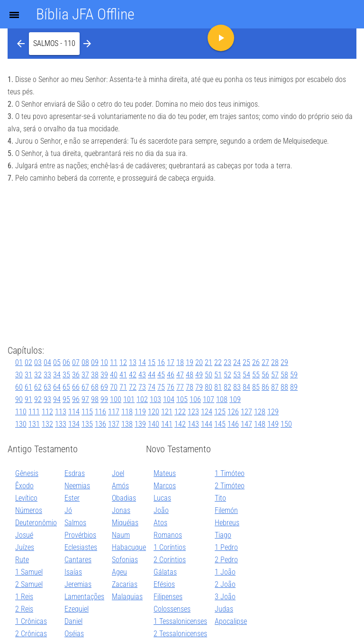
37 (85, 375)
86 (265, 387)
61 (28, 387)
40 (114, 375)
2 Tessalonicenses (180, 634)
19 (190, 362)
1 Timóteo (230, 473)
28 (275, 362)
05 (57, 362)
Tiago (223, 535)
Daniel (73, 621)
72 (133, 387)
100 (116, 399)
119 (140, 412)
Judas (224, 609)
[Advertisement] (182, 265)
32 (38, 375)
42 (133, 375)
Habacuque (129, 547)
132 (47, 424)
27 (265, 362)
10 (104, 362)
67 (85, 387)
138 (127, 424)
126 (233, 412)
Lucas (162, 498)
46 (171, 375)
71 (123, 387)
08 (85, 362)
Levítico (26, 498)
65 (66, 387)
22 (218, 362)
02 (28, 362)
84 (246, 387)
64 (57, 387)
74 (152, 387)
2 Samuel (29, 584)
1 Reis (24, 597)
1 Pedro (226, 547)
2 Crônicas (31, 634)
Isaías (73, 572)
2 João (225, 584)
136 (100, 424)
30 (19, 375)
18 (180, 362)
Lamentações (84, 597)
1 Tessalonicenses (180, 621)
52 (227, 375)
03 (38, 362)
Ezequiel (77, 609)
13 (133, 362)
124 (207, 412)
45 (161, 375)
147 (246, 424)
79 (199, 387)
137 (114, 424)
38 (95, 375)
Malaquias (127, 597)
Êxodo (24, 486)
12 (123, 362)
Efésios (164, 584)
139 (140, 424)
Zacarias (125, 584)
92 (38, 399)
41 (123, 375)
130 (21, 424)
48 (190, 375)
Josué (24, 535)
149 (273, 424)
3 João (225, 597)
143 (193, 424)
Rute (22, 560)
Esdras (75, 473)
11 (114, 362)
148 (260, 424)
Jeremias (78, 584)
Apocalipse (231, 621)
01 (19, 362)
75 (161, 387)
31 (28, 375)
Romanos (168, 535)
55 (256, 375)
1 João (225, 572)
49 (199, 375)
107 (209, 399)
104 (169, 399)
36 (76, 375)
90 (19, 399)
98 (95, 399)
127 (246, 412)
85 (256, 387)
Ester (72, 498)
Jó (68, 510)
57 (275, 375)
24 (237, 362)
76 (171, 387)
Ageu (119, 572)
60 (19, 387)
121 (167, 412)
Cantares (78, 560)
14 (142, 362)
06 (66, 362)
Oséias (74, 634)
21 (209, 362)
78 (190, 387)
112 (47, 412)
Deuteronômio (36, 523)
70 (114, 387)
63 (47, 387)
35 (66, 375)
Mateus (165, 473)
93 (47, 399)
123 (193, 412)
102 (142, 399)
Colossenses (172, 609)
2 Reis (24, 609)
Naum (121, 535)
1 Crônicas (31, 621)
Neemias (77, 486)
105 (182, 399)
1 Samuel (29, 572)
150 (286, 424)
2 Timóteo (230, 486)
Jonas (121, 510)
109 (235, 399)
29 (284, 362)
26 (256, 362)
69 (104, 387)
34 (57, 375)
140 (154, 424)
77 (180, 387)
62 (38, 387)
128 (260, 412)
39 (104, 375)
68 (95, 387)
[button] (54, 44)
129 (273, 412)
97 (85, 399)
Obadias (124, 498)
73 (142, 387)
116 (100, 412)
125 (220, 412)
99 (104, 399)
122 (180, 412)
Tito (220, 498)
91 (28, 399)
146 (233, 424)
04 (47, 362)
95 (66, 399)
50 (209, 375)
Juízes (25, 547)
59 (294, 375)
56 (265, 375)
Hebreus (227, 523)
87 (275, 387)
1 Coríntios (170, 547)
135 (87, 424)
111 (34, 412)
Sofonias (125, 560)
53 (237, 375)
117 (114, 412)
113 (61, 412)
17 (171, 362)
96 (76, 399)
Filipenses (168, 597)
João (161, 510)
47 (180, 375)
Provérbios (80, 535)
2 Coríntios (170, 560)
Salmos (75, 523)
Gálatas (165, 572)
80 (209, 387)
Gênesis (27, 473)
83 (237, 387)
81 (218, 387)
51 (218, 375)
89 (294, 387)
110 (21, 412)
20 (199, 362)
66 (76, 387)
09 (95, 362)
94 (57, 399)
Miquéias (125, 523)
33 (47, 375)
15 (152, 362)
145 (220, 424)
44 (152, 375)
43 (142, 375)
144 (207, 424)
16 (161, 362)
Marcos (165, 486)
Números (29, 510)
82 (227, 387)
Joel (118, 473)
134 (74, 424)
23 (227, 362)
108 (222, 399)
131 (34, 424)
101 (129, 399)
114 (74, 412)
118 (127, 412)
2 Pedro (226, 560)
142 (180, 424)
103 (155, 399)
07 (76, 362)
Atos (160, 523)
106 (195, 399)
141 (167, 424)
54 (246, 375)
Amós (120, 486)
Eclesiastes (81, 547)
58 (284, 375)
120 (154, 412)
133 (61, 424)
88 (284, 387)
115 (87, 412)
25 (246, 362)
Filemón (226, 510)
